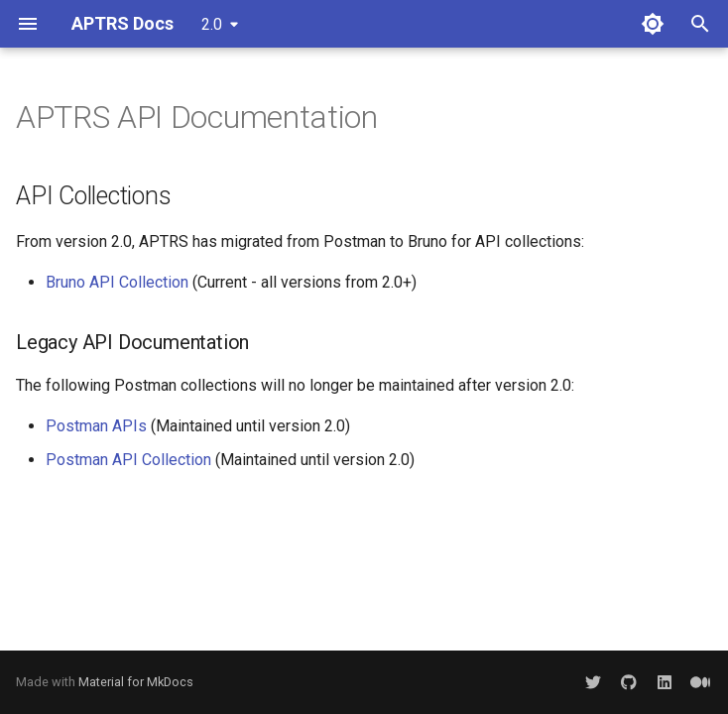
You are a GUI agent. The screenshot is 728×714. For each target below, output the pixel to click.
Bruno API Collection (117, 282)
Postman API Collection (128, 460)
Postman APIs (96, 426)
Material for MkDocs (136, 682)
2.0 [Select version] (212, 24)
